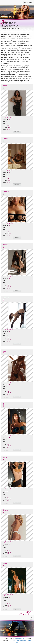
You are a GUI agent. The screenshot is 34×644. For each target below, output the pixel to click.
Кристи (6, 139)
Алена (5, 245)
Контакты (13, 641)
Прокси (6, 192)
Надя (5, 86)
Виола (5, 510)
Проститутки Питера (20, 639)
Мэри (5, 351)
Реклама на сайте (22, 641)
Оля (4, 404)
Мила (5, 457)
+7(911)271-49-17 (8, 277)
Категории (28, 3)
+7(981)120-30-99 (8, 117)
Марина (6, 298)
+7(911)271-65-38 (8, 170)
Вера (5, 563)
